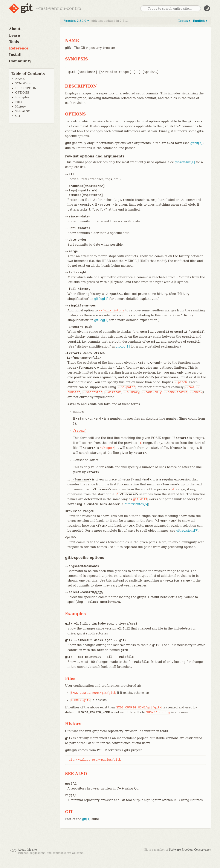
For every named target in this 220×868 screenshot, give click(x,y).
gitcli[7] (196, 143)
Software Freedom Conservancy (190, 850)
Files (19, 102)
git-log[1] (101, 299)
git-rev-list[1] (185, 162)
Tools (14, 42)
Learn (15, 35)
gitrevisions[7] (187, 531)
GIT (18, 116)
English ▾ (200, 21)
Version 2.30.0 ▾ (76, 21)
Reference (19, 48)
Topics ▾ (184, 21)
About (15, 29)
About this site (27, 850)
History (21, 107)
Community (20, 61)
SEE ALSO (23, 111)
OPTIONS (22, 93)
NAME (20, 79)
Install (15, 55)
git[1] (86, 819)
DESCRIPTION (26, 88)
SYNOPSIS (23, 83)
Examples (22, 97)
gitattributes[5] (136, 504)
